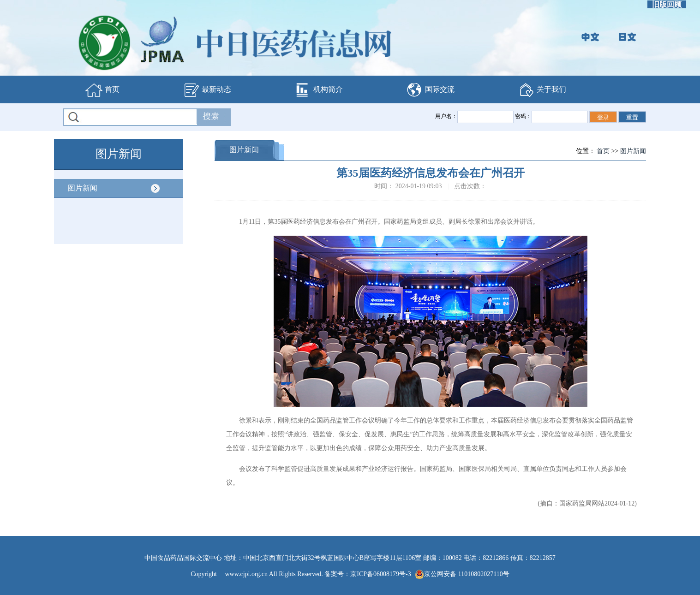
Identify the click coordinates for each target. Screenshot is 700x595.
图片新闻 (83, 188)
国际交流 (430, 90)
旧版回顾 (667, 4)
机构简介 (318, 90)
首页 (102, 90)
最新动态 (207, 90)
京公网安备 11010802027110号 (462, 574)
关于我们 (542, 90)
